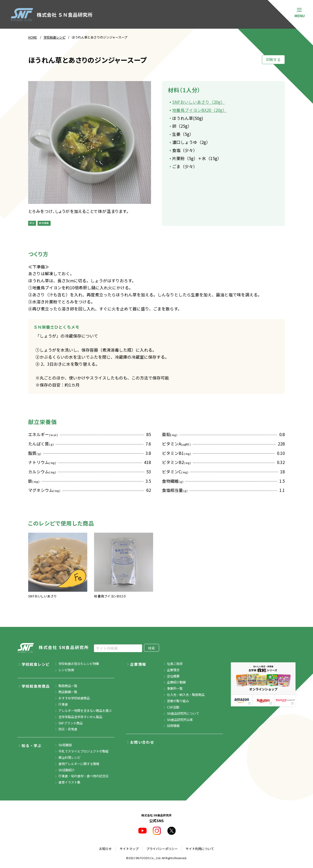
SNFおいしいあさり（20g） (198, 102)
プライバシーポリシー (162, 849)
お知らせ (105, 849)
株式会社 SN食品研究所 (53, 648)
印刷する (273, 59)
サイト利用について (200, 849)
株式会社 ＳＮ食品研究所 (52, 15)
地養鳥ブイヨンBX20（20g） (199, 110)
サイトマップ (129, 849)
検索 (152, 648)
